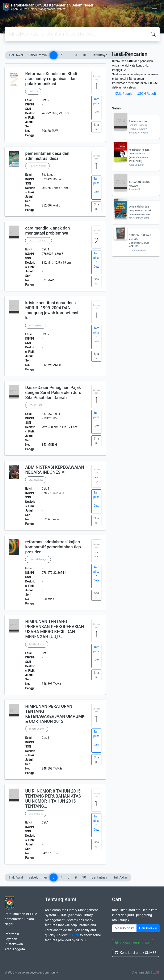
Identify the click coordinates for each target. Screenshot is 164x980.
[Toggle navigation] (155, 7)
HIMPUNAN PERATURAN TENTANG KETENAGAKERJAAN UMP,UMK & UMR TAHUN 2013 (55, 714)
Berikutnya (99, 55)
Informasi (12, 934)
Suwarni (33, 91)
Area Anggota (15, 949)
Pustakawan (14, 944)
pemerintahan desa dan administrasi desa (47, 156)
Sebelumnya (38, 55)
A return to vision (139, 121)
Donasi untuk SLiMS (133, 943)
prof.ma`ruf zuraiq (39, 241)
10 (84, 55)
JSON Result (147, 94)
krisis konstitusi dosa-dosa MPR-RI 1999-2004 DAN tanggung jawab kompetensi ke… (52, 310)
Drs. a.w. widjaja (37, 166)
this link (73, 935)
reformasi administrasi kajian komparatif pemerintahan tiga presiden (53, 547)
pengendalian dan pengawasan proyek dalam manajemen (140, 210)
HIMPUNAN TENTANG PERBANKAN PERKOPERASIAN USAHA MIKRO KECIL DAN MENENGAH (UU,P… (55, 629)
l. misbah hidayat (38, 559)
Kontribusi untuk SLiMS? (136, 953)
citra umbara (36, 814)
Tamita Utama (37, 644)
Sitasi (96, 127)
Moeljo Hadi (35, 405)
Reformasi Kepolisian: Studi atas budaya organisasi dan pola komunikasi (51, 79)
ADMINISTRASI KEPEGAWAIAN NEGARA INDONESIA (55, 470)
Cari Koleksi (148, 928)
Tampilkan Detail (96, 108)
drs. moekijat (36, 480)
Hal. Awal (16, 55)
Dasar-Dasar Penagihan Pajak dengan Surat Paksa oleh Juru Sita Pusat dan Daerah (53, 393)
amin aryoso (36, 325)
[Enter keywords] (124, 928)
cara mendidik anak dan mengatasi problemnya (47, 231)
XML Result (123, 94)
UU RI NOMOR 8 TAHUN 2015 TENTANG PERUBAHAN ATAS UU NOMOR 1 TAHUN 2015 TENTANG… (53, 799)
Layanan (11, 939)
